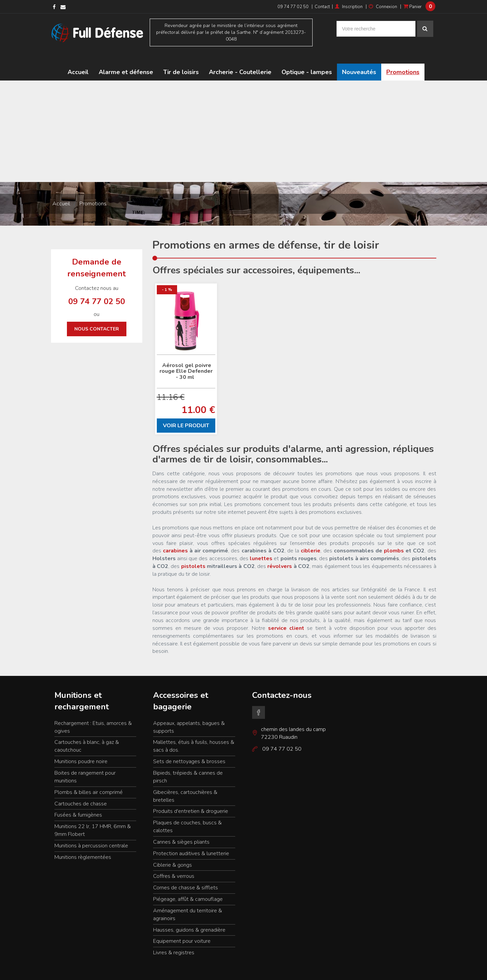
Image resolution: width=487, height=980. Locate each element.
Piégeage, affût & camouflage (188, 885)
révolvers (280, 552)
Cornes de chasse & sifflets (186, 873)
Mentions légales (67, 970)
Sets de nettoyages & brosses (189, 747)
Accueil (78, 58)
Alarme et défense (126, 58)
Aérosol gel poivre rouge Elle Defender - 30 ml (186, 356)
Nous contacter (97, 314)
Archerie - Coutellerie (240, 58)
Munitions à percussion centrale (91, 831)
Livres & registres (174, 938)
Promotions (403, 58)
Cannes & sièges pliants (181, 827)
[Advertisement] (244, 117)
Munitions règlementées (83, 842)
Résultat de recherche (108, 970)
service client (286, 613)
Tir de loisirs (181, 58)
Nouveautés (359, 58)
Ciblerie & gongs (173, 850)
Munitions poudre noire (81, 747)
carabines (175, 536)
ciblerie (311, 536)
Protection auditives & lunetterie (191, 839)
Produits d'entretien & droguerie (191, 797)
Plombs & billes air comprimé (89, 777)
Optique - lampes (307, 58)
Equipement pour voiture (182, 927)
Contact (322, 7)
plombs (395, 536)
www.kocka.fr (424, 970)
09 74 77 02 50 (293, 7)
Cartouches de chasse (81, 789)
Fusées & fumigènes (78, 800)
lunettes (261, 544)
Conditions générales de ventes (163, 970)
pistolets (193, 552)
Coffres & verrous (174, 862)
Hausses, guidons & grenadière (189, 915)
